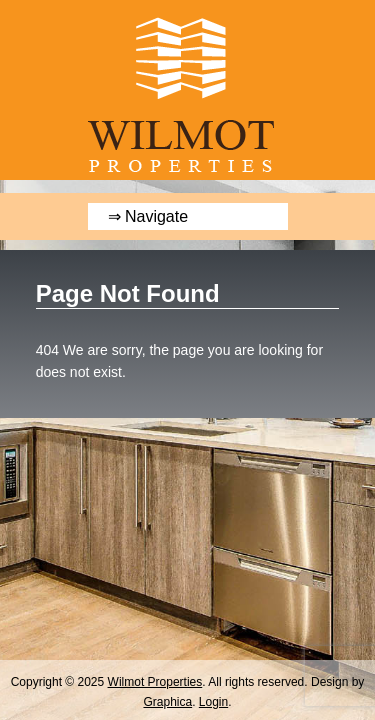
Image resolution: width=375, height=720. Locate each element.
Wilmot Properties (155, 682)
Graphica (167, 702)
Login (213, 702)
